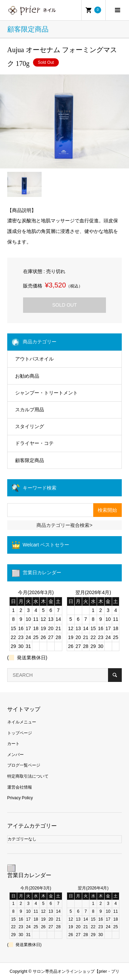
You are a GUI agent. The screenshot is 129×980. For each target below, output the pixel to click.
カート (13, 744)
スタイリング (30, 426)
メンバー (15, 755)
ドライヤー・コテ (34, 443)
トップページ (20, 733)
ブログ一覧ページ (24, 765)
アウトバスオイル (34, 359)
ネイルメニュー (22, 722)
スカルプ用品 (30, 410)
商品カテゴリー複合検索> (64, 525)
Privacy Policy (20, 798)
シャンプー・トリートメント (46, 393)
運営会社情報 (20, 787)
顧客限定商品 (30, 460)
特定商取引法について (28, 776)
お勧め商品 (27, 376)
